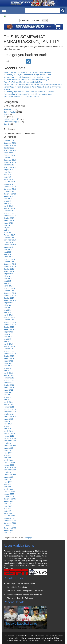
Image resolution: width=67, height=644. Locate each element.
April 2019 (7, 177)
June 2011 (8, 395)
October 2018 (9, 191)
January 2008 (9, 494)
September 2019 (10, 167)
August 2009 (8, 448)
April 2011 (7, 400)
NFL (5, 117)
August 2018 (8, 196)
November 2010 (10, 412)
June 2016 (8, 250)
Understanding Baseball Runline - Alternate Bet (24, 594)
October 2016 (9, 242)
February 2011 (9, 404)
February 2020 (9, 155)
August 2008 (8, 477)
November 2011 (10, 383)
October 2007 (9, 496)
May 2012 (7, 368)
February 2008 (9, 492)
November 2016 (10, 240)
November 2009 (10, 441)
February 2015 (9, 288)
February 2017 (9, 235)
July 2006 (7, 533)
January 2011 (9, 407)
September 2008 (10, 475)
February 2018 (9, 208)
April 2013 (7, 342)
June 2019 (8, 172)
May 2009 (7, 455)
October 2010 (9, 414)
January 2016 (9, 262)
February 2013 (9, 346)
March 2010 (8, 431)
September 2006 (10, 528)
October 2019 (9, 165)
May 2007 (7, 509)
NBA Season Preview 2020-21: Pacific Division (21, 97)
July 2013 (7, 334)
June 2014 (8, 308)
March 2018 (8, 206)
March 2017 (8, 233)
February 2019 (9, 182)
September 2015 (10, 271)
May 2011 (7, 397)
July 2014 (7, 305)
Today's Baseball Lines (21, 624)
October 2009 (9, 443)
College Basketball (11, 119)
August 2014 (8, 303)
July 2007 (7, 504)
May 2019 (7, 175)
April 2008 (7, 487)
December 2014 (10, 293)
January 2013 (9, 349)
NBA (5, 114)
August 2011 (8, 390)
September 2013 (10, 329)
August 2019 (8, 170)
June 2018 (8, 199)
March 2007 (8, 513)
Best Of (6, 124)
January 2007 (9, 518)
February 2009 (9, 463)
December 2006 (10, 521)
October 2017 (9, 218)
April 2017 (7, 230)
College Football (10, 112)
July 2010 (7, 421)
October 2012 (9, 356)
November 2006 (10, 523)
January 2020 (9, 158)
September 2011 (10, 388)
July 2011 (7, 392)
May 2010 (7, 426)
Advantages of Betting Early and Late (21, 583)
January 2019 (9, 184)
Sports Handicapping (12, 122)
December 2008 (10, 467)
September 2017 (10, 221)
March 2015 (8, 286)
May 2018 (7, 201)
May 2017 (7, 228)
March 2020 (8, 153)
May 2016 (7, 252)
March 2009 (8, 460)
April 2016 (7, 254)
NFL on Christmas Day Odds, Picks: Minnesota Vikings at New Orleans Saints (33, 84)
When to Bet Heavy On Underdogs (20, 598)
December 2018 (10, 187)
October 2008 (9, 472)
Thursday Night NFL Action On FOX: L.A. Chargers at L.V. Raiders (29, 94)
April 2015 (7, 283)
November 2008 (10, 470)
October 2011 (9, 385)
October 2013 (9, 327)
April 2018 (7, 204)
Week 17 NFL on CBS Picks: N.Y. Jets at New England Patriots (27, 72)
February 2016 (9, 259)
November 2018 (10, 189)
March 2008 (8, 489)
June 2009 (8, 453)
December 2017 (10, 213)
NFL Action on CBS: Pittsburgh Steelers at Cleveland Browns (27, 77)
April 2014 (7, 312)
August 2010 (8, 419)
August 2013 (8, 332)
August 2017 (8, 223)
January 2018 (9, 211)
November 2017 (10, 216)
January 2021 (9, 141)
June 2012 (8, 366)
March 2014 (8, 315)
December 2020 (10, 143)
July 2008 (7, 480)
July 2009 (7, 450)
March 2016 (8, 257)
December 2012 (10, 351)
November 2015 (10, 267)
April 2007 (7, 511)
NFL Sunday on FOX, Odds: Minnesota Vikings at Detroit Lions (27, 75)
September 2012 (10, 358)
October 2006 (9, 526)
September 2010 (10, 417)
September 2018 (10, 194)
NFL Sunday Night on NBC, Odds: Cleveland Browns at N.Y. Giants (29, 92)
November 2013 (10, 325)
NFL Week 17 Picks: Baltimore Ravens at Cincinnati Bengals (26, 80)
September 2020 (10, 150)
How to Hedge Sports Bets (17, 587)
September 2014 (10, 300)
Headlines (7, 110)
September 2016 (10, 245)
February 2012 (9, 375)
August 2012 (8, 361)
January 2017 (9, 237)
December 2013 (10, 322)
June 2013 (8, 337)
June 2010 (8, 424)
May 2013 (7, 339)
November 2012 (10, 354)
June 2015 (8, 279)
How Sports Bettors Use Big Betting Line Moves (25, 591)
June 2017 (8, 225)
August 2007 (8, 501)
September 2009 (10, 446)
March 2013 (8, 344)
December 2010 (10, 409)
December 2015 (10, 264)
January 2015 (9, 291)
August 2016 (8, 247)
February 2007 (9, 516)
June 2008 (8, 482)
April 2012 (7, 371)
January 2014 (9, 320)
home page (28, 538)
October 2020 (9, 148)
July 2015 (7, 276)
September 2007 (10, 499)
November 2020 (10, 145)
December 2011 (10, 380)
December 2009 (10, 438)
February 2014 (9, 317)
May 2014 (7, 310)
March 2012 (8, 373)
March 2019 (8, 179)
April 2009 (7, 458)
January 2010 (9, 436)
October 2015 (9, 269)
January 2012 (9, 378)
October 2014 (9, 298)
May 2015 (7, 281)
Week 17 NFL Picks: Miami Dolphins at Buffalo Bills (23, 82)
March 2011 (8, 402)
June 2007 (8, 506)
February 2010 (9, 434)
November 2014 (10, 296)
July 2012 (7, 363)
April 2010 (7, 429)
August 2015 (8, 274)
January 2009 (9, 465)
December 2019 (10, 160)
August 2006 (8, 530)
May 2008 (7, 484)
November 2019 (10, 162)
